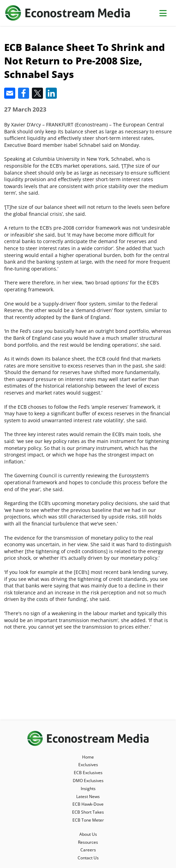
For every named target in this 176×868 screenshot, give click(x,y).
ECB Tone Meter (88, 820)
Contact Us (88, 858)
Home (88, 757)
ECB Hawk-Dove (88, 804)
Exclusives (88, 765)
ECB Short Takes (88, 812)
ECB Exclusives (88, 773)
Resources (88, 842)
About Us (88, 834)
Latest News (88, 796)
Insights (88, 789)
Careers (88, 850)
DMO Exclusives (88, 781)
